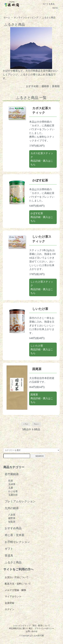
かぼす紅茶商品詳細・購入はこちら (42, 217)
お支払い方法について (17, 577)
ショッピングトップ (22, 626)
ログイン (9, 609)
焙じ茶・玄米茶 (15, 535)
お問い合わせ (32, 631)
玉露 (11, 488)
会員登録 (9, 603)
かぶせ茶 (13, 491)
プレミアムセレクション (20, 501)
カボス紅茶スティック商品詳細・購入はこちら (42, 159)
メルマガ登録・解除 (15, 590)
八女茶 (12, 515)
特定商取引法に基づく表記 (21, 628)
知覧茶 (12, 522)
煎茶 (11, 481)
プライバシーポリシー (44, 628)
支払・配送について (41, 626)
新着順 (56, 86)
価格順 (45, 86)
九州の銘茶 (12, 508)
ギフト (9, 549)
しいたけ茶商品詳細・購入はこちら (42, 349)
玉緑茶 (12, 484)
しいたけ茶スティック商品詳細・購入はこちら (42, 287)
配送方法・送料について (18, 584)
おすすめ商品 (13, 528)
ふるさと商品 (49, 17)
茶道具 (9, 556)
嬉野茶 (12, 518)
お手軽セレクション (17, 542)
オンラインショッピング (26, 17)
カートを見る (47, 4)
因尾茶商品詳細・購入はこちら (42, 398)
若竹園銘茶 (12, 474)
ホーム (7, 17)
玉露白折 (13, 495)
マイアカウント (13, 597)
